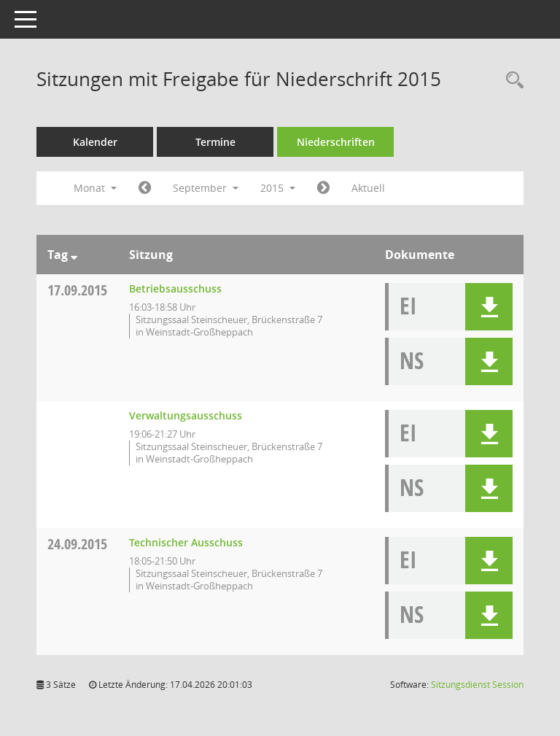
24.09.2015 (77, 544)
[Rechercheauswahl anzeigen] (511, 81)
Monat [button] (95, 188)
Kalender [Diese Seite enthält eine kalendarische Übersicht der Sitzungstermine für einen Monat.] (95, 142)
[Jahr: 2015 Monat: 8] (145, 188)
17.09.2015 (77, 290)
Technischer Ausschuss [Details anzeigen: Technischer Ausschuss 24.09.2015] (186, 542)
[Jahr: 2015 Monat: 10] (323, 188)
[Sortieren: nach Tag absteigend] (74, 255)
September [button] (206, 188)
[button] (489, 307)
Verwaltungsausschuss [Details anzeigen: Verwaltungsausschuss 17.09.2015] (186, 415)
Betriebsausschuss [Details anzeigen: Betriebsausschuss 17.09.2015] (175, 288)
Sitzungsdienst (477, 685)
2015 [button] (278, 188)
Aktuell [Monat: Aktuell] (368, 188)
